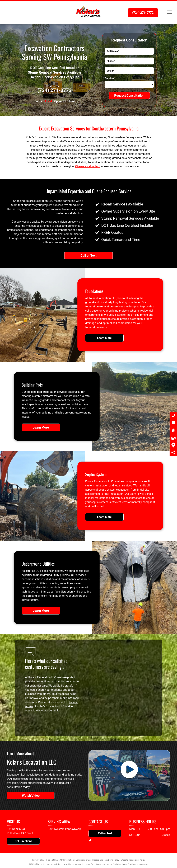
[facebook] (90, 841)
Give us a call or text (87, 166)
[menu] (169, 12)
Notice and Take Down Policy (106, 860)
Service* (110, 78)
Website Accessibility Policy (133, 860)
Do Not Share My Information (61, 860)
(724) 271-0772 (54, 90)
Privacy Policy (38, 860)
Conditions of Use (84, 860)
